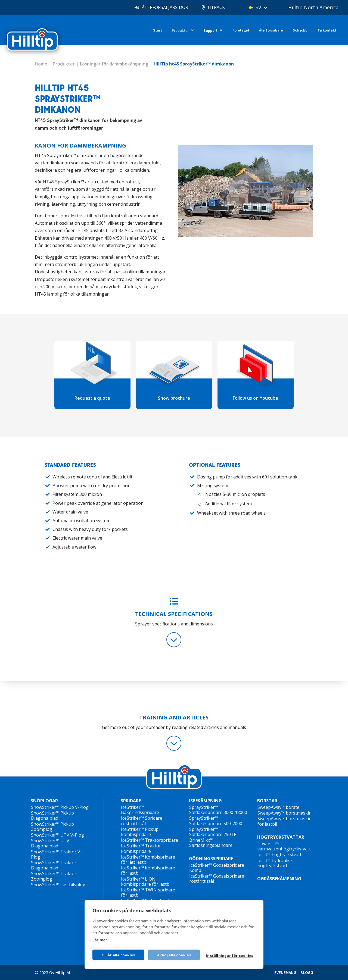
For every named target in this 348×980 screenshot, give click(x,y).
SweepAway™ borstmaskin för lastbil (285, 821)
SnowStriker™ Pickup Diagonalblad (52, 815)
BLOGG (307, 973)
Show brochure (174, 398)
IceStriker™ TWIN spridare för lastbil (148, 892)
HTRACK (216, 7)
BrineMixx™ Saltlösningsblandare (211, 843)
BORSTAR (267, 801)
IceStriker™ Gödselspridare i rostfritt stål (218, 879)
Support (211, 30)
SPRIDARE (131, 801)
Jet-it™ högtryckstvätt (279, 854)
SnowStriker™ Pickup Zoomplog (52, 827)
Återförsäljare (271, 30)
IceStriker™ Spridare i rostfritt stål (143, 821)
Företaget (241, 30)
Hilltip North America (313, 7)
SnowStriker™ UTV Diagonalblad (50, 843)
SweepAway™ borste (278, 807)
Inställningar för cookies (230, 956)
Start (158, 30)
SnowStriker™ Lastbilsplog (58, 885)
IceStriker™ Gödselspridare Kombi (217, 868)
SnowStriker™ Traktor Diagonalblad (54, 865)
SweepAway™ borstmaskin (285, 813)
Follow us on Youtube (255, 398)
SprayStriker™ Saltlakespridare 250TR (213, 832)
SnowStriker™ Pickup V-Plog (60, 807)
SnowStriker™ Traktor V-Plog (56, 854)
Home (41, 64)
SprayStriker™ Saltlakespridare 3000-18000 (218, 810)
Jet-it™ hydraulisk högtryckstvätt (275, 863)
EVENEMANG (285, 973)
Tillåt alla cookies (118, 955)
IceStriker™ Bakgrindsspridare (140, 810)
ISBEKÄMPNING (205, 801)
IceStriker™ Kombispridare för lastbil (148, 870)
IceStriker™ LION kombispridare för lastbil (146, 882)
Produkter (180, 30)
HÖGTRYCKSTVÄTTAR (281, 837)
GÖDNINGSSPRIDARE (211, 859)
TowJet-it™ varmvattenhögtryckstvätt (284, 846)
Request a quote (92, 398)
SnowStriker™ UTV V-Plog (58, 835)
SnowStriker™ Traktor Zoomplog (54, 876)
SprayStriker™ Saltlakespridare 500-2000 (216, 821)
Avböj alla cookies (174, 955)
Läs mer (100, 940)
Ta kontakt (327, 30)
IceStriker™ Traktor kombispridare (141, 848)
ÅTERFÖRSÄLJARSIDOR (165, 7)
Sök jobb (300, 30)
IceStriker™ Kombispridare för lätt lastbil (148, 860)
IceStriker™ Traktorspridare (150, 840)
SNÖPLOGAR (44, 801)
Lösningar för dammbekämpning (114, 64)
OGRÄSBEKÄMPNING (279, 879)
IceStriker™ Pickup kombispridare (140, 832)
